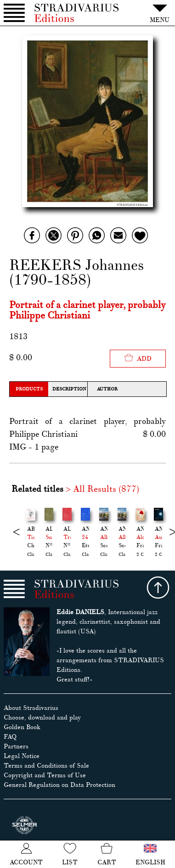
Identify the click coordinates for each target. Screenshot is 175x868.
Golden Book (22, 727)
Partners (16, 746)
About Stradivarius (31, 708)
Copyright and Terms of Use (45, 775)
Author (107, 389)
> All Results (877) (102, 489)
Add (138, 358)
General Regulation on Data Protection (59, 785)
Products (29, 389)
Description (69, 389)
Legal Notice (22, 756)
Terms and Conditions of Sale (46, 766)
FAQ (10, 737)
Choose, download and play (42, 717)
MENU (160, 12)
